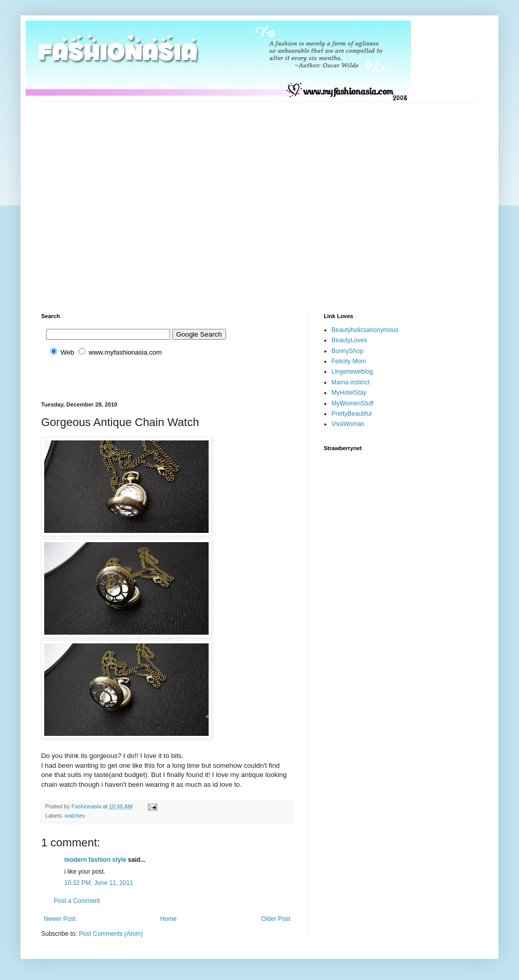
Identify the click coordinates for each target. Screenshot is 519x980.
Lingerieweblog (352, 372)
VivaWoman (348, 424)
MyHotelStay (349, 393)
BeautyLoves (349, 340)
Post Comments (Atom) (111, 934)
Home (169, 919)
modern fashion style (95, 860)
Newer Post (60, 919)
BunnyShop (347, 351)
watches (75, 816)
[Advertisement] (96, 199)
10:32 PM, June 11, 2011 (99, 883)
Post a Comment (77, 901)
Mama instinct (350, 382)
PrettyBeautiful (351, 414)
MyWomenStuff (353, 403)
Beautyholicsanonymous (365, 330)
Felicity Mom (349, 361)
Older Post (276, 919)
